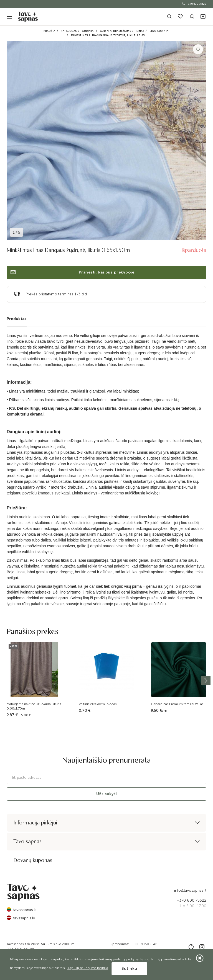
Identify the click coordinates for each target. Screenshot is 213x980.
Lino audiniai (160, 31)
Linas (140, 31)
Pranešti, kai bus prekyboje (72, 272)
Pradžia (50, 31)
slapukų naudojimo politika (88, 968)
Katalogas (69, 31)
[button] (203, 17)
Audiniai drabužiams (116, 31)
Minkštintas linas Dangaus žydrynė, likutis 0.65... (109, 35)
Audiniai (88, 31)
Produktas (17, 319)
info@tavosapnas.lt (190, 890)
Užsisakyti (107, 794)
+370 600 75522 (194, 4)
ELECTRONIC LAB (144, 944)
